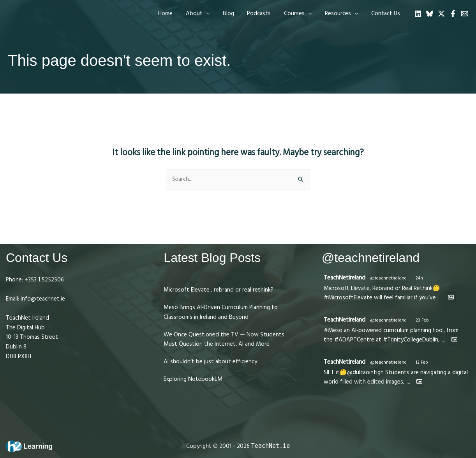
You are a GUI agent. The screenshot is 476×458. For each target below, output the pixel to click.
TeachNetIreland (345, 278)
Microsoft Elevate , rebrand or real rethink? (219, 290)
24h (419, 278)
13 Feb (422, 362)
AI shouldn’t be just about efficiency (210, 362)
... (440, 298)
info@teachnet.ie (42, 299)
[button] (205, 14)
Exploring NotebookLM (193, 379)
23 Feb (422, 320)
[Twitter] (441, 14)
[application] (213, 14)
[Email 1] (465, 14)
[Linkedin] (418, 14)
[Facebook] (453, 14)
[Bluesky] (430, 14)
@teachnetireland (388, 278)
